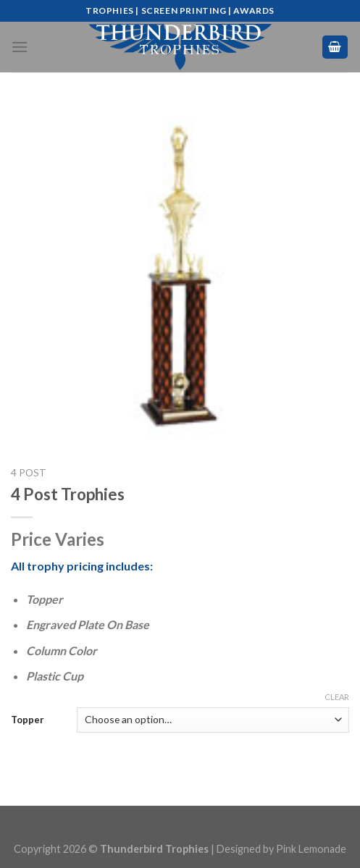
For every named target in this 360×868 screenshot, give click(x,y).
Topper (28, 720)
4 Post (29, 473)
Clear (337, 697)
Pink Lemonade (311, 849)
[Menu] (20, 47)
